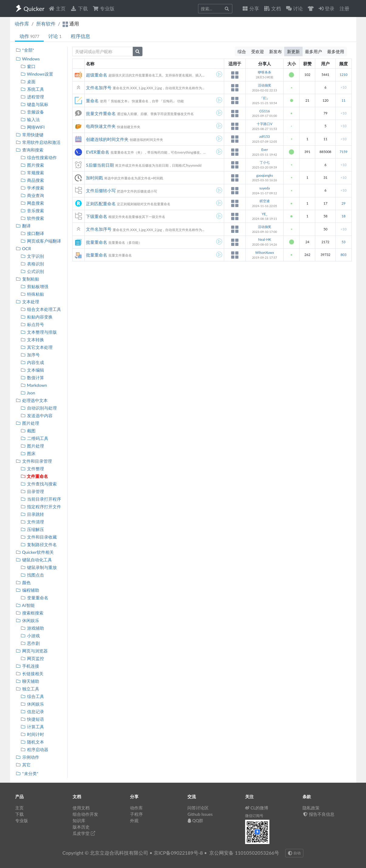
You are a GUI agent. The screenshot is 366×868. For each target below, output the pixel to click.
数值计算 (32, 378)
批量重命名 (97, 242)
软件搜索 (32, 218)
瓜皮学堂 (84, 833)
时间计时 (32, 734)
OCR (23, 248)
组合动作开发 (85, 814)
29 (343, 203)
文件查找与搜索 (39, 484)
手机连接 (27, 666)
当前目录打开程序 (41, 499)
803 (343, 255)
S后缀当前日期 (100, 165)
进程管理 (32, 97)
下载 (79, 8)
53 (343, 242)
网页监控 (32, 658)
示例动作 (27, 757)
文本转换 (32, 340)
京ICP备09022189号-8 (178, 853)
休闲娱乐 (27, 620)
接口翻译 (32, 233)
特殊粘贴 (32, 294)
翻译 (23, 226)
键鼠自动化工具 (34, 560)
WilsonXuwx (265, 252)
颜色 (23, 582)
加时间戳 (94, 178)
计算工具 (32, 727)
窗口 (28, 66)
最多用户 (313, 51)
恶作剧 (30, 643)
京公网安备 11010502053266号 (244, 853)
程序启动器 (34, 749)
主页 (57, 8)
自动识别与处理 (39, 408)
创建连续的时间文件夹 (107, 139)
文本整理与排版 (39, 332)
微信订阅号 (254, 816)
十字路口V (265, 124)
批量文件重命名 (101, 113)
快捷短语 (32, 719)
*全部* (25, 50)
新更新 (293, 51)
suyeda (265, 188)
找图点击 (32, 575)
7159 (344, 152)
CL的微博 (257, 808)
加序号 (30, 355)
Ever (265, 150)
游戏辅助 (32, 628)
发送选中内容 (37, 415)
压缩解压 (32, 529)
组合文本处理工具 (41, 309)
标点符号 (32, 324)
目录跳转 (32, 514)
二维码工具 (34, 438)
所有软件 (46, 24)
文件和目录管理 (34, 461)
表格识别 (32, 264)
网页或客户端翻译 (41, 241)
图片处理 (27, 423)
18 (343, 216)
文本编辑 (32, 370)
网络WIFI (33, 127)
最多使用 (336, 51)
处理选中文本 (32, 400)
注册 (344, 8)
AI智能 (25, 605)
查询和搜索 (30, 150)
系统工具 (32, 89)
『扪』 (265, 98)
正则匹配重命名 (101, 204)
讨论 (55, 36)
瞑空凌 (265, 201)
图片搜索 (32, 165)
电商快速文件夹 (101, 126)
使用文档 (81, 808)
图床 (28, 453)
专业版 (104, 8)
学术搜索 (32, 188)
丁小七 (265, 162)
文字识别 (32, 256)
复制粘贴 (27, 279)
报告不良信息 (319, 814)
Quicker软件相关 (35, 552)
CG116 (265, 111)
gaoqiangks (265, 175)
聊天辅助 (27, 681)
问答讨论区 (198, 808)
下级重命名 (97, 216)
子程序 (136, 814)
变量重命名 (34, 598)
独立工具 (27, 689)
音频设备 (32, 112)
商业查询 (32, 195)
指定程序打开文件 (41, 507)
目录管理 (32, 491)
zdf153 (265, 136)
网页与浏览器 (32, 651)
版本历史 (81, 827)
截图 (28, 431)
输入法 (30, 119)
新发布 (275, 51)
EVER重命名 (97, 152)
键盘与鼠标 (34, 104)
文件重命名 (34, 476)
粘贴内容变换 (37, 317)
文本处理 (27, 302)
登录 (327, 8)
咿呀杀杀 (265, 72)
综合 (242, 51)
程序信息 (80, 36)
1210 (344, 75)
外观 (134, 820)
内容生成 (32, 362)
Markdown (34, 385)
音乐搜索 (32, 211)
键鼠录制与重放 (39, 567)
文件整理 (32, 469)
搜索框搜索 (30, 613)
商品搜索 (32, 180)
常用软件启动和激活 (38, 142)
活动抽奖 (265, 85)
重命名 (92, 101)
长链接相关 (30, 674)
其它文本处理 (37, 347)
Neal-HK (265, 239)
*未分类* (27, 773)
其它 (23, 765)
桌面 (28, 82)
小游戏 (30, 636)
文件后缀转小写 (101, 191)
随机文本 (32, 742)
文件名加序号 (99, 88)
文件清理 (32, 522)
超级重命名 (97, 75)
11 (343, 100)
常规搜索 (32, 173)
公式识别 (32, 271)
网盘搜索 (32, 203)
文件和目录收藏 (39, 537)
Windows (28, 59)
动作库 (22, 24)
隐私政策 (311, 808)
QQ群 (195, 820)
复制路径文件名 (39, 545)
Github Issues (200, 814)
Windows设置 (37, 74)
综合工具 (32, 696)
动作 (29, 36)
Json (28, 393)
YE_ (265, 214)
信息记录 (32, 711)
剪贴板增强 (34, 286)
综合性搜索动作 (39, 157)
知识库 (79, 820)
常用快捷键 (30, 135)
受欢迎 (258, 51)
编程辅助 (27, 590)
